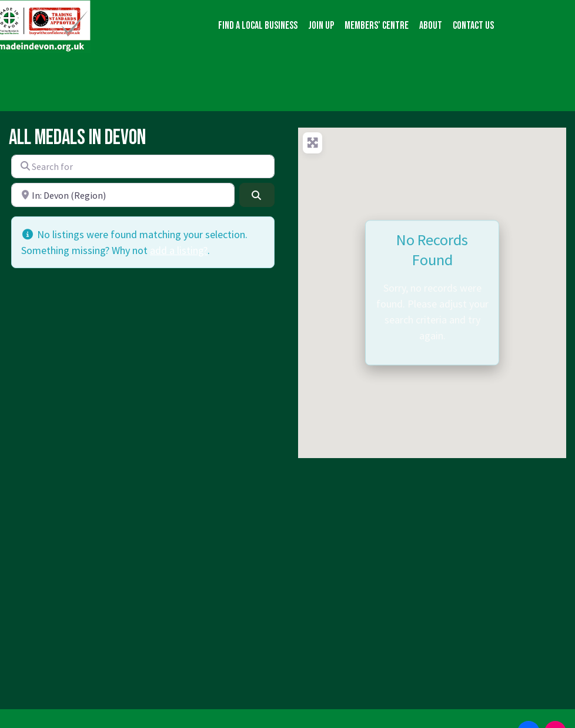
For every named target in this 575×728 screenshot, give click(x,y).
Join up (321, 26)
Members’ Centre (377, 26)
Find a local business (258, 26)
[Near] (123, 195)
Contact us (473, 26)
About (431, 26)
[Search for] (143, 166)
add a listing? (179, 250)
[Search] (257, 195)
